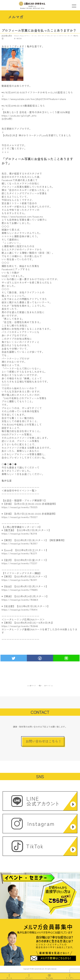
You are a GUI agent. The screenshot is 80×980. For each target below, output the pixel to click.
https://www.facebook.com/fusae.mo (22, 216)
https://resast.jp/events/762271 (19, 553)
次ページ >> (49, 686)
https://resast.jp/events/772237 (19, 563)
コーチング (43, 36)
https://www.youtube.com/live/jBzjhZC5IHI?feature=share (34, 99)
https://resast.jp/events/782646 (20, 626)
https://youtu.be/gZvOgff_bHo (19, 116)
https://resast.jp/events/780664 (20, 600)
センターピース (54, 36)
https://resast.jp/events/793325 (20, 507)
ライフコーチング (66, 36)
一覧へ (40, 686)
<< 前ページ (32, 686)
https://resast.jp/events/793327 (19, 517)
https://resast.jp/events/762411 (19, 580)
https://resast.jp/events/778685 (20, 590)
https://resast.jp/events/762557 (19, 543)
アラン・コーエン (31, 36)
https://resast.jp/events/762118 (19, 533)
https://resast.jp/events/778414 (19, 610)
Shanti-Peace (19, 36)
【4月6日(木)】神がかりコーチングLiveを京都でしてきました (36, 135)
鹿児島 (19, 38)
